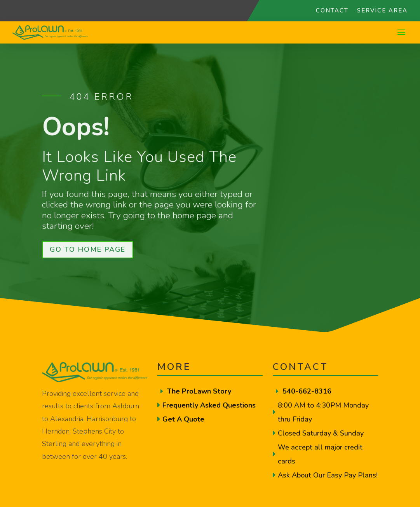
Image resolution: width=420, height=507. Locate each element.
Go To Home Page (88, 249)
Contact (332, 11)
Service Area (382, 11)
